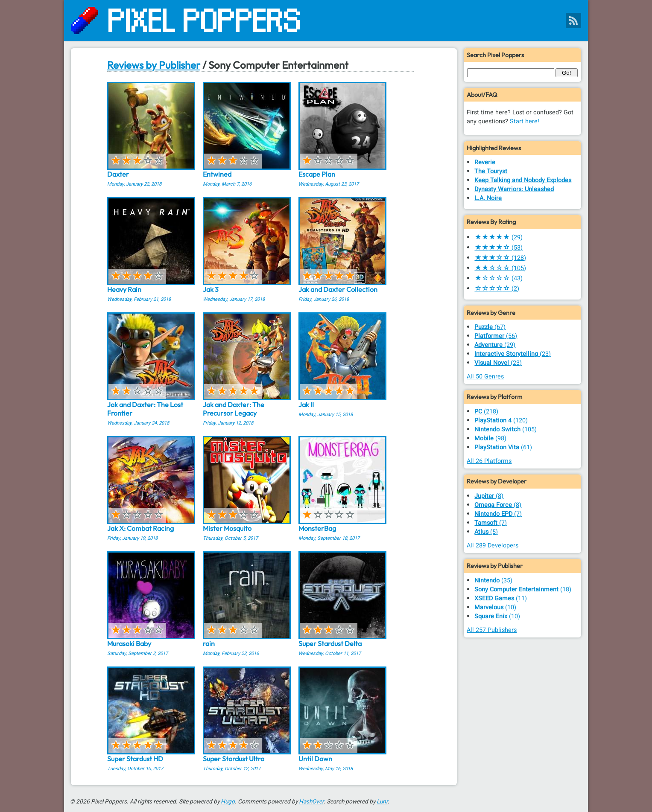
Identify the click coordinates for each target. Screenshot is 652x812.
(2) (497, 289)
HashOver (311, 802)
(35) (493, 581)
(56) (496, 336)
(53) (499, 248)
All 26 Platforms (489, 461)
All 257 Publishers (492, 630)
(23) (513, 354)
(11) (501, 598)
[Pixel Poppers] (326, 20)
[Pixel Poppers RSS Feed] (573, 20)
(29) (499, 237)
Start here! (525, 121)
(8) (489, 496)
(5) (486, 532)
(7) (498, 514)
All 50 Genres (485, 377)
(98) (490, 438)
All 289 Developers (493, 546)
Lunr (382, 802)
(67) (490, 327)
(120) (501, 421)
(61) (503, 447)
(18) (523, 589)
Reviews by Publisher (154, 65)
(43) (499, 278)
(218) (486, 412)
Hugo (228, 802)
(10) (495, 607)
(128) (500, 258)
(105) (500, 268)
